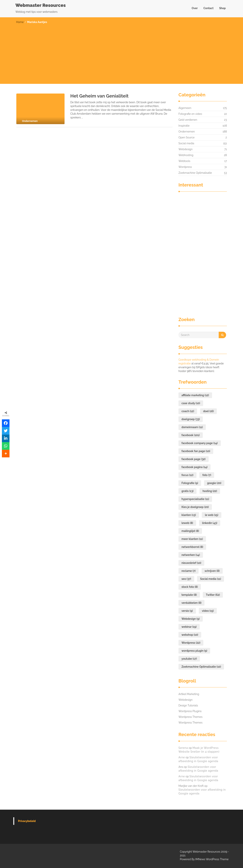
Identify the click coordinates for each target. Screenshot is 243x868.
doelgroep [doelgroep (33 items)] (191, 419)
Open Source (187, 137)
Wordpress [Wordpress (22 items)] (191, 643)
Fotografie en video (190, 114)
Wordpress (185, 167)
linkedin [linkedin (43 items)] (210, 523)
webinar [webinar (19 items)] (189, 627)
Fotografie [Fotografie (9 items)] (190, 483)
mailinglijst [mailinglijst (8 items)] (190, 531)
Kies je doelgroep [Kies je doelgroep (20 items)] (195, 507)
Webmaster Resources (41, 5)
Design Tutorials (188, 705)
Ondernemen (187, 132)
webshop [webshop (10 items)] (190, 635)
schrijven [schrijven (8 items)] (212, 571)
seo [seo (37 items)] (186, 579)
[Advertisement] (121, 52)
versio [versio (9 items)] (187, 611)
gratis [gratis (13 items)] (187, 491)
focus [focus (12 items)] (187, 475)
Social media (186, 143)
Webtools (184, 161)
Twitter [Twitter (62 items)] (213, 595)
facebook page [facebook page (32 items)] (194, 459)
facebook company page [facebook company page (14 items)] (200, 443)
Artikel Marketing (189, 694)
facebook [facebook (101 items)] (191, 435)
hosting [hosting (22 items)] (210, 491)
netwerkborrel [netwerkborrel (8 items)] (192, 547)
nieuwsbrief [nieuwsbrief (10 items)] (191, 563)
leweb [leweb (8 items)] (187, 523)
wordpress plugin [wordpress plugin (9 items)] (194, 651)
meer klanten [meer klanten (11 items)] (192, 539)
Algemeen (185, 108)
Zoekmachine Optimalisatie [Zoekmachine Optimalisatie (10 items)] (201, 667)
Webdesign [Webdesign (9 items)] (191, 619)
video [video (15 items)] (208, 611)
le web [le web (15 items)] (211, 515)
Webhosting (186, 155)
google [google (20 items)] (214, 483)
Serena (183, 748)
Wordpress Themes (190, 717)
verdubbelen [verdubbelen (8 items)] (191, 603)
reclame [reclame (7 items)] (189, 571)
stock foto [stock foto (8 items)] (190, 587)
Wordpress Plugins (190, 711)
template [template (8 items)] (189, 595)
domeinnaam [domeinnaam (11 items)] (192, 427)
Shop (222, 8)
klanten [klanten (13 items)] (189, 515)
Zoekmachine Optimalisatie (195, 173)
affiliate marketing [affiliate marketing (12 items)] (195, 395)
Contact (208, 8)
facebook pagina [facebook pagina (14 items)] (194, 467)
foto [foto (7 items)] (207, 475)
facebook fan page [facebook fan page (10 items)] (196, 451)
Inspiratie (184, 126)
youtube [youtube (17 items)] (189, 659)
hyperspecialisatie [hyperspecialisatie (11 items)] (195, 499)
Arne (182, 757)
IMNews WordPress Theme (212, 859)
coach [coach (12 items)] (188, 411)
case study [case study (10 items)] (191, 403)
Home (20, 22)
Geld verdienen (188, 120)
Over (195, 8)
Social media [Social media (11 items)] (211, 579)
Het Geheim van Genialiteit (99, 96)
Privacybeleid (27, 821)
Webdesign (185, 149)
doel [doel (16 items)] (208, 411)
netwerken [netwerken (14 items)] (191, 555)
